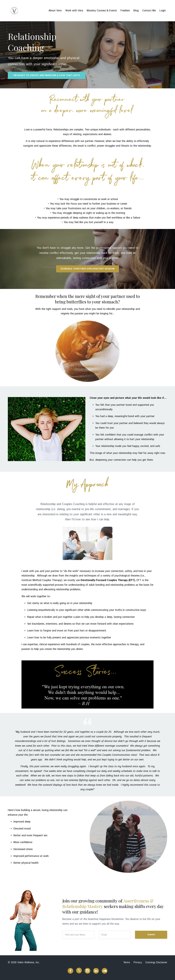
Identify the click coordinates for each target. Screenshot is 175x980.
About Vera (55, 11)
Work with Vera (74, 11)
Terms (127, 963)
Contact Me (149, 11)
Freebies (125, 11)
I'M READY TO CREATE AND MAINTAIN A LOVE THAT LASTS (47, 75)
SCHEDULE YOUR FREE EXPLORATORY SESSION (87, 269)
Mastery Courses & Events (102, 11)
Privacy (138, 963)
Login (163, 11)
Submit (151, 935)
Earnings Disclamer (156, 963)
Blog (136, 11)
